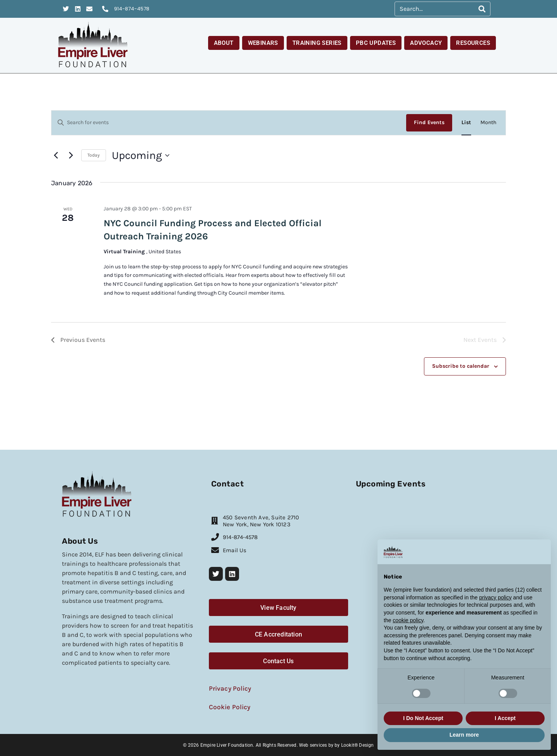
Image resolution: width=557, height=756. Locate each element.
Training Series (317, 43)
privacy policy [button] (495, 597)
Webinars (263, 43)
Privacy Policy (229, 688)
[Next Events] (71, 155)
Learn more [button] (464, 735)
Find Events (429, 122)
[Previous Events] (56, 155)
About (224, 43)
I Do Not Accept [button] (423, 718)
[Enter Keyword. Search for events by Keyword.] (229, 123)
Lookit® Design (358, 744)
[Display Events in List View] (466, 123)
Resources (473, 43)
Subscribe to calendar (461, 366)
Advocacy (426, 43)
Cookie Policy (228, 706)
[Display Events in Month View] (488, 123)
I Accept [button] (505, 718)
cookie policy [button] (408, 620)
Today (94, 155)
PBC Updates (376, 43)
